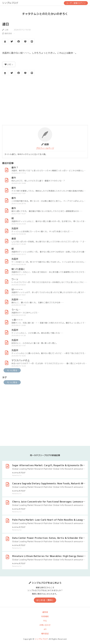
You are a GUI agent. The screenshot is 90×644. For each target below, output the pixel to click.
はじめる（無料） (45, 600)
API (45, 629)
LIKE (9, 64)
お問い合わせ (45, 625)
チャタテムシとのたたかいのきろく (45, 14)
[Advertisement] (45, 101)
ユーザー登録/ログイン (76, 3)
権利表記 (45, 634)
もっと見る (12, 370)
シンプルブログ (10, 3)
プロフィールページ (45, 148)
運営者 (45, 612)
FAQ (45, 621)
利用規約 (45, 616)
